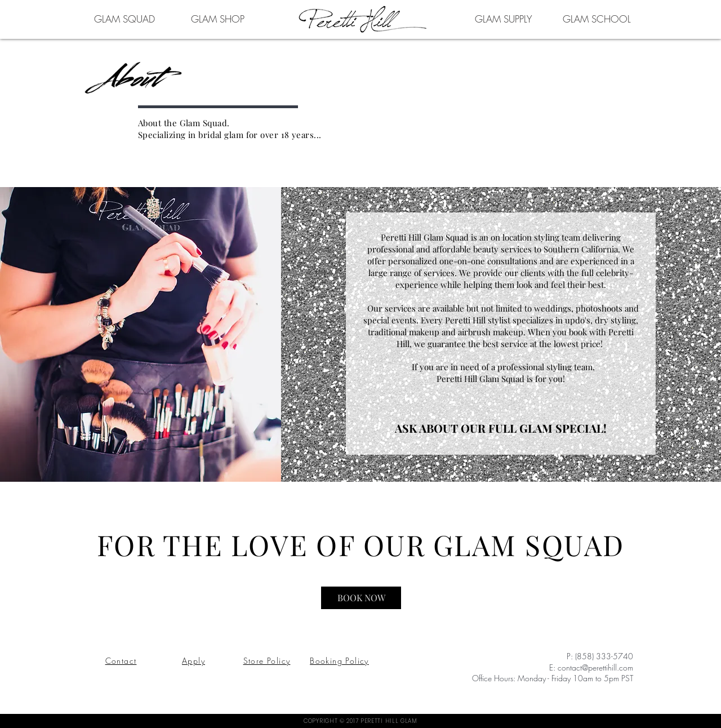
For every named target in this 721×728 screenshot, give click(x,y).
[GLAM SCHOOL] (597, 19)
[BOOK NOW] (361, 598)
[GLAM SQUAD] (124, 19)
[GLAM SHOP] (217, 19)
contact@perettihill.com (595, 667)
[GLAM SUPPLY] (504, 19)
